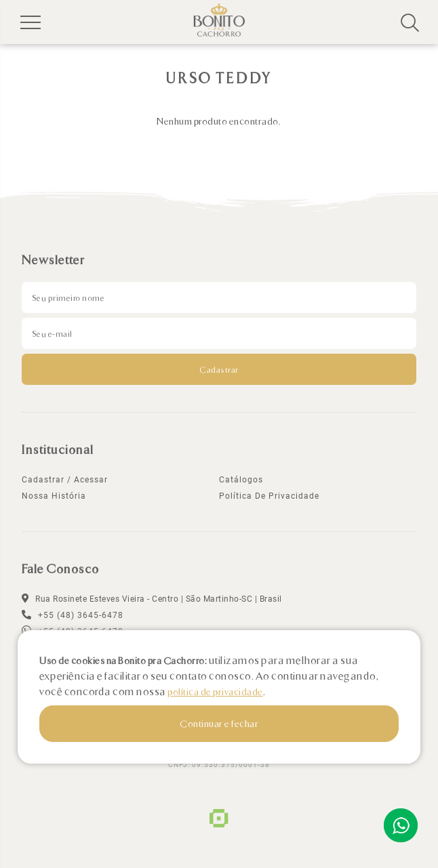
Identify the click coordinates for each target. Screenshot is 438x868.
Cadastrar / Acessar (65, 480)
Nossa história (54, 496)
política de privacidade (269, 496)
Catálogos (241, 480)
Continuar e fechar (219, 723)
